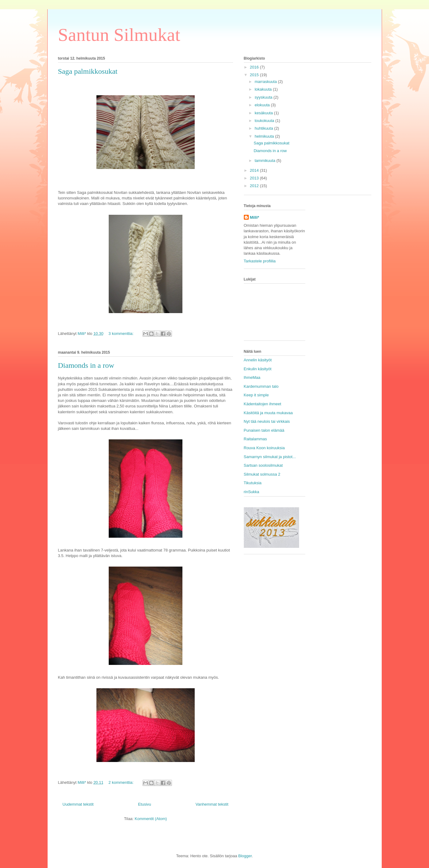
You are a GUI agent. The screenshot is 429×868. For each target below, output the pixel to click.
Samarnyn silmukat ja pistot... (270, 457)
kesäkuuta (264, 113)
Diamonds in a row (86, 365)
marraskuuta (266, 82)
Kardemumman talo (261, 386)
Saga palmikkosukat (88, 71)
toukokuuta (265, 121)
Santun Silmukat (119, 35)
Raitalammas (255, 439)
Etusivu (144, 804)
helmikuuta (265, 136)
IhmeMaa (252, 377)
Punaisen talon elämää (264, 430)
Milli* (255, 217)
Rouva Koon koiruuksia (264, 448)
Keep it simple (256, 395)
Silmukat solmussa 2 (262, 474)
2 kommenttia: (121, 782)
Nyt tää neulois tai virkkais (267, 421)
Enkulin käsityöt (258, 369)
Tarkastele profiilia (260, 261)
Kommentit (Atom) (151, 819)
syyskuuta (264, 97)
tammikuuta (265, 161)
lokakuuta (264, 89)
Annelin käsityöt (258, 360)
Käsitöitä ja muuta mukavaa (268, 413)
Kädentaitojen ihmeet (263, 404)
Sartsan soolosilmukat (263, 465)
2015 (255, 75)
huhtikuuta (264, 128)
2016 (255, 67)
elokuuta (263, 105)
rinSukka (252, 492)
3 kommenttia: (121, 334)
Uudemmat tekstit (78, 804)
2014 (255, 170)
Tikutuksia (253, 483)
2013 (255, 178)
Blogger (245, 856)
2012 (255, 186)
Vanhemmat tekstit (212, 804)
